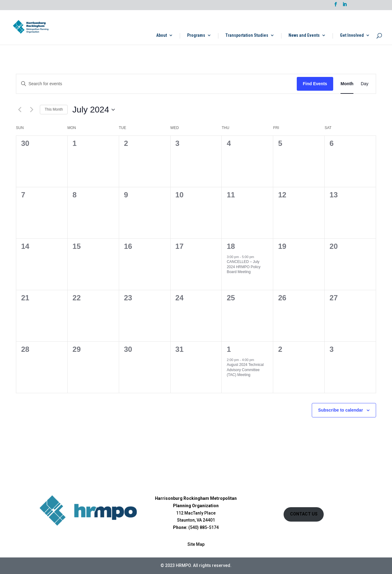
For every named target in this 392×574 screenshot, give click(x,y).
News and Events (304, 35)
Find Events (315, 84)
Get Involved (352, 35)
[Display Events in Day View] (365, 84)
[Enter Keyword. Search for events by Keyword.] (156, 84)
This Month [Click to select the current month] (54, 109)
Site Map (196, 544)
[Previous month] (20, 110)
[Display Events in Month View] (347, 84)
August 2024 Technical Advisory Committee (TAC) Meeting (245, 370)
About (162, 35)
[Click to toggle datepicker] (94, 110)
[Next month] (32, 110)
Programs (196, 35)
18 (231, 246)
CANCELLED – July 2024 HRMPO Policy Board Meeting (243, 267)
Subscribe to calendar (341, 410)
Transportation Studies (247, 35)
